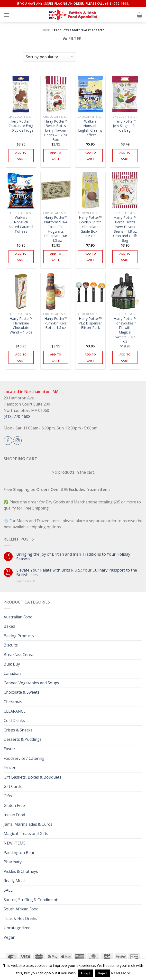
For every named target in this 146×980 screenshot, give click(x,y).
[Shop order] (49, 57)
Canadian (12, 673)
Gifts (8, 796)
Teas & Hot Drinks (20, 918)
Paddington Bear (19, 853)
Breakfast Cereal (19, 655)
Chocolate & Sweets (22, 692)
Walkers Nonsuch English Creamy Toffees (90, 128)
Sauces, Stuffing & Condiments (32, 900)
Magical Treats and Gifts (26, 834)
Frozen (10, 768)
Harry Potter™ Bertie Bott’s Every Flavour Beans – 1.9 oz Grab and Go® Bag (125, 229)
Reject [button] (103, 973)
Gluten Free (14, 805)
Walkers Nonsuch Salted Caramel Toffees (21, 224)
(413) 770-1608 (17, 417)
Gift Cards (13, 786)
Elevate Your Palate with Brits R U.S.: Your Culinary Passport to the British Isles (77, 573)
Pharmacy (13, 862)
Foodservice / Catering (24, 758)
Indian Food (14, 815)
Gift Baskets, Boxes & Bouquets (32, 777)
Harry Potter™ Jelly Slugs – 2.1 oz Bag (125, 126)
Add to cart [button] (21, 156)
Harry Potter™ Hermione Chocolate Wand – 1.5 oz (21, 325)
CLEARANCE (15, 711)
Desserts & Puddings (23, 739)
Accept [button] (85, 973)
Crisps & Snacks (18, 730)
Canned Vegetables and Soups (31, 683)
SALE (8, 890)
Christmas (13, 702)
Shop (46, 30)
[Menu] (7, 15)
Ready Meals (15, 881)
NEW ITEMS (15, 843)
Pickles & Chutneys (21, 871)
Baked (9, 626)
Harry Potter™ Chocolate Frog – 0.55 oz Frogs (21, 126)
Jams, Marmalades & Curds (28, 824)
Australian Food (18, 617)
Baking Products (19, 636)
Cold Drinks (14, 720)
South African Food (21, 909)
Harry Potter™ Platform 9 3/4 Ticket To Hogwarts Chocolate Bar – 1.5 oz (56, 229)
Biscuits (11, 645)
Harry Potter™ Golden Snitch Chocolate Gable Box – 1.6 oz (90, 227)
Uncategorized (17, 928)
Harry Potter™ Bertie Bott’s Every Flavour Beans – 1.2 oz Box (56, 130)
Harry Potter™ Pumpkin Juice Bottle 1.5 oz (56, 323)
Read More (121, 973)
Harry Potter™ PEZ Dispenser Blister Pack (90, 323)
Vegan (9, 937)
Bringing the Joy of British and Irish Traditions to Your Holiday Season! (73, 557)
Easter (9, 749)
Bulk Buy (12, 664)
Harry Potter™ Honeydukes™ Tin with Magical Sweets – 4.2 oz (125, 330)
